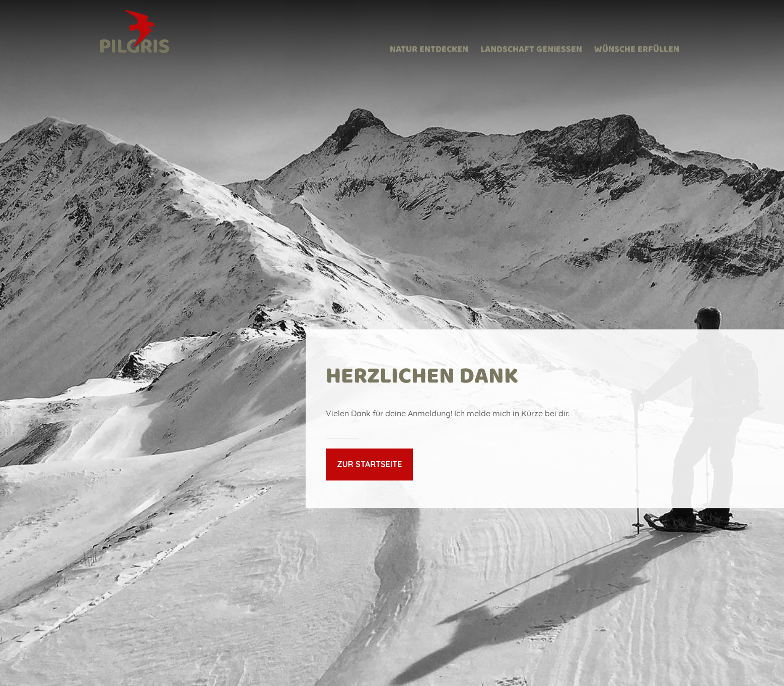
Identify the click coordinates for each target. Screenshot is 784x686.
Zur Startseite (369, 464)
